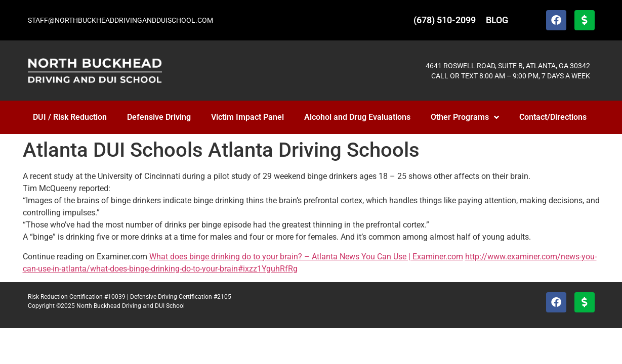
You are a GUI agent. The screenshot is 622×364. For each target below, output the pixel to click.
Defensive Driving (159, 117)
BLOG (497, 20)
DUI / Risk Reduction (70, 117)
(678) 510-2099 (445, 20)
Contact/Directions (553, 117)
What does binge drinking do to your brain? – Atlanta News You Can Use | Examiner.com (306, 257)
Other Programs (465, 117)
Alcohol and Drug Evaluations (357, 117)
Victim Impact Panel (247, 117)
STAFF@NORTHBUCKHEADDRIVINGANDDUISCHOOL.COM (120, 20)
